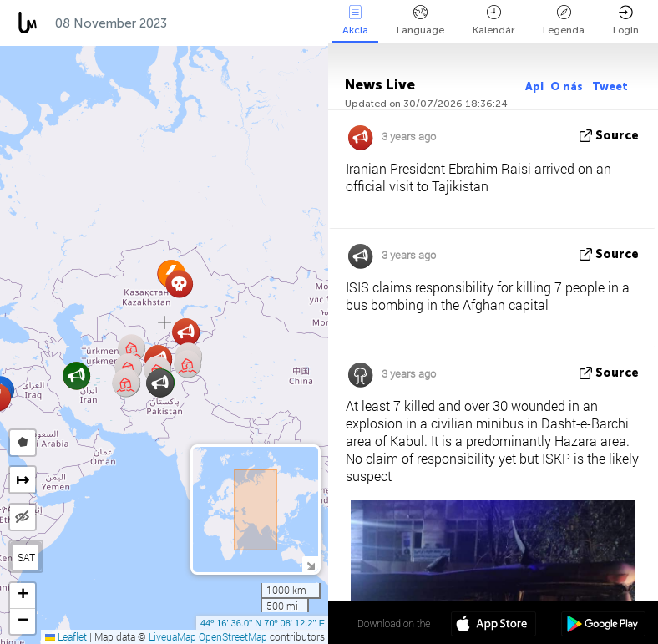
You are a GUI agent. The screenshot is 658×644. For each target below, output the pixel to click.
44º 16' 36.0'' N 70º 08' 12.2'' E (263, 623)
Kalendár (493, 20)
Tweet (610, 86)
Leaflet (66, 636)
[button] (186, 332)
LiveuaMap (172, 636)
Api (534, 86)
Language (420, 20)
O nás (568, 86)
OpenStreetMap (233, 636)
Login (626, 20)
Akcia (355, 20)
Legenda (564, 20)
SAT (26, 557)
